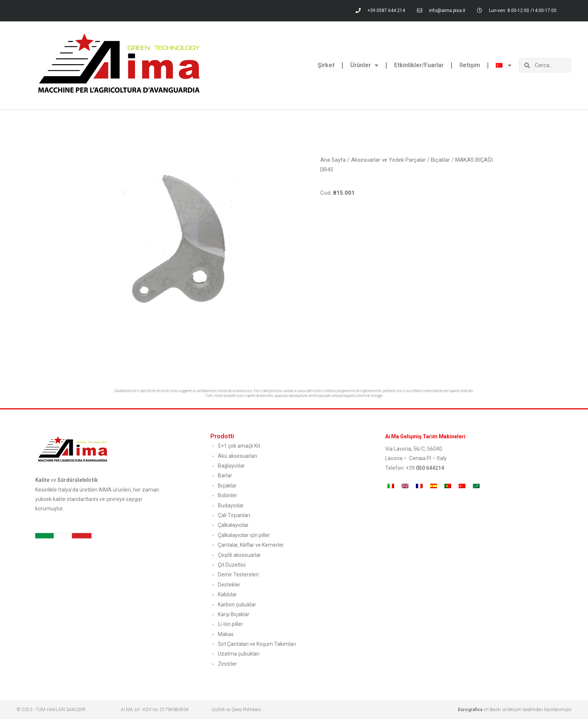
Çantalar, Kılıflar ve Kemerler (251, 545)
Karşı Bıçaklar (234, 614)
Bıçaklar (440, 160)
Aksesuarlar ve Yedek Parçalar (388, 160)
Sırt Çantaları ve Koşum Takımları (257, 644)
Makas (226, 634)
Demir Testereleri (238, 575)
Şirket (326, 65)
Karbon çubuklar (237, 605)
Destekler (229, 585)
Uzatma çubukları (239, 654)
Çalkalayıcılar (233, 525)
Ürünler (364, 65)
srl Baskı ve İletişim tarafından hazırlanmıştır (515, 710)
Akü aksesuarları (238, 456)
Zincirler (227, 664)
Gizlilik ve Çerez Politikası (236, 710)
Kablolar (227, 594)
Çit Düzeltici (232, 565)
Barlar (225, 475)
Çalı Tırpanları (234, 515)
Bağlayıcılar (231, 466)
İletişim (470, 65)
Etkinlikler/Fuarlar (419, 65)
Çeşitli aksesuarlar (239, 555)
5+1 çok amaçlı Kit (239, 446)
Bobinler (228, 495)
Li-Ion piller (230, 624)
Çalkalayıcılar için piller (244, 535)
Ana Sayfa (333, 160)
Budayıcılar (231, 505)
